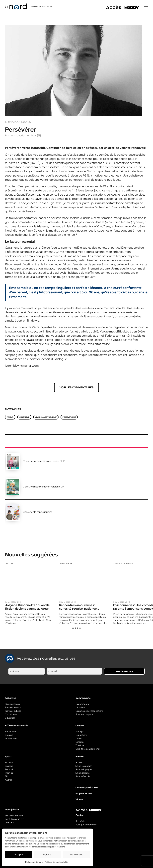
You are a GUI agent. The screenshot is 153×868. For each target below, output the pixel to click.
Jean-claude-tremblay (23, 136)
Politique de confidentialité (56, 862)
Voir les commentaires (76, 388)
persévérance (69, 417)
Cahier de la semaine (123, 564)
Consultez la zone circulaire (37, 512)
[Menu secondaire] (146, 8)
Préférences (76, 855)
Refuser (47, 855)
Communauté (66, 564)
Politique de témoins (34, 862)
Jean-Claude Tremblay (46, 417)
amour (10, 417)
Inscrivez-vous (124, 672)
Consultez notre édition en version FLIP (44, 461)
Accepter (19, 855)
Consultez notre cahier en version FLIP (43, 487)
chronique (24, 417)
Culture (9, 564)
